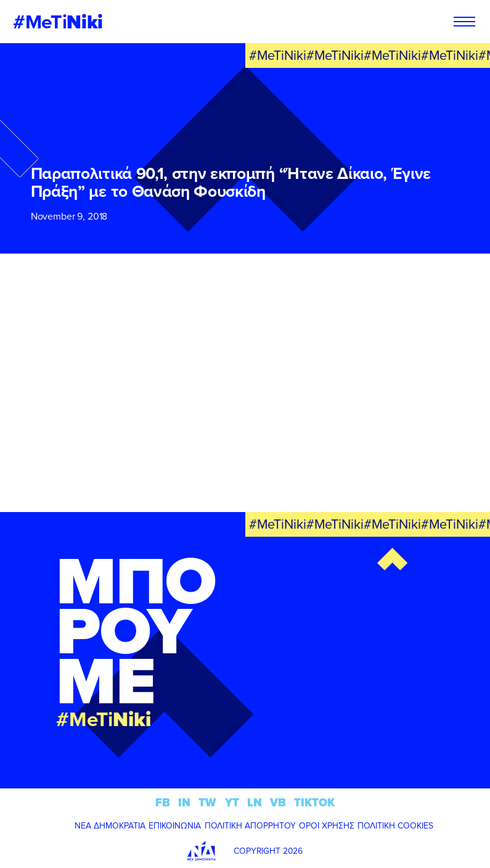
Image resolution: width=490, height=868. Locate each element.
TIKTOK (314, 802)
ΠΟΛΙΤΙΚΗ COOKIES (395, 825)
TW (207, 802)
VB (278, 802)
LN (255, 802)
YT (232, 802)
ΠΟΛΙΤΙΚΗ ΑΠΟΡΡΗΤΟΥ (250, 825)
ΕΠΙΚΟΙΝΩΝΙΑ (175, 825)
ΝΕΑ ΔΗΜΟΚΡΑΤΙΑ (110, 825)
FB (163, 802)
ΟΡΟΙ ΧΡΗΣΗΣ (327, 825)
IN (184, 802)
